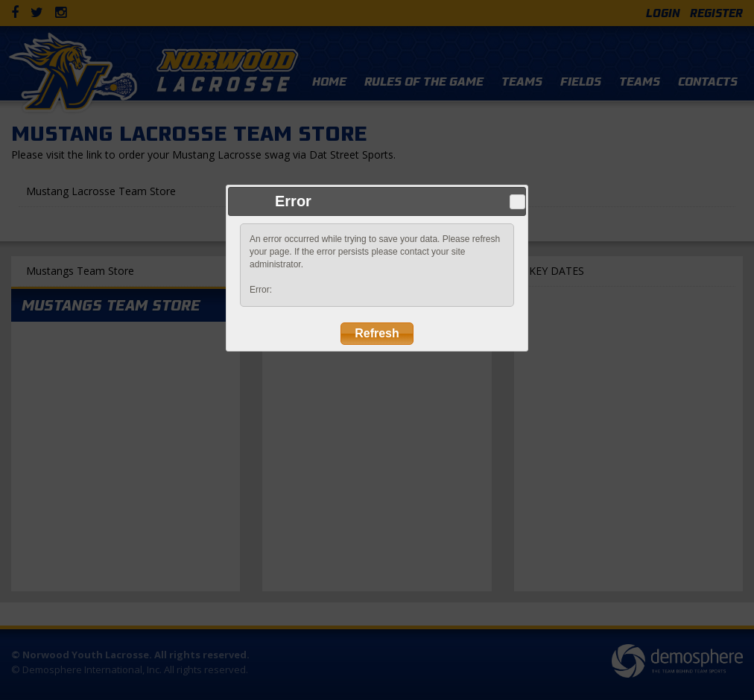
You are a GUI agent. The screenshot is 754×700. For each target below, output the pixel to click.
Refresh (377, 333)
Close (517, 202)
